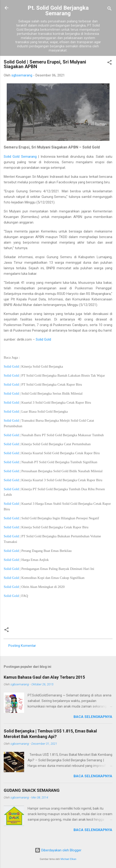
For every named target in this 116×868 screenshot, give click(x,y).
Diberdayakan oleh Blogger (58, 850)
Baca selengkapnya (93, 717)
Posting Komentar (22, 646)
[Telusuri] (110, 9)
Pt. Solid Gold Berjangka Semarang (58, 11)
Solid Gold (43, 339)
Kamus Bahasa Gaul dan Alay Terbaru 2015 (44, 677)
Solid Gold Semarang (20, 157)
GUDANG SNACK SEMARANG (32, 790)
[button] (110, 63)
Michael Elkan (68, 859)
